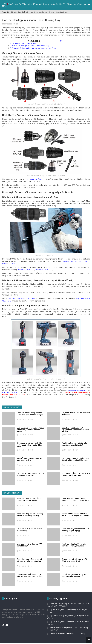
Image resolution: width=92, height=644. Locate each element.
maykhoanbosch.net (10, 392)
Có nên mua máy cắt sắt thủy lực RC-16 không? (68, 634)
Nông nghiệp (82, 4)
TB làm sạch (38, 4)
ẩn (61, 41)
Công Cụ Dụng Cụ (14, 4)
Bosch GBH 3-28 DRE (44, 270)
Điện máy (47, 4)
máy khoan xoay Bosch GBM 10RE (21, 298)
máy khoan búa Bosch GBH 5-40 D (75, 261)
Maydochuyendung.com (77, 390)
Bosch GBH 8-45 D (10, 264)
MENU (5, 5)
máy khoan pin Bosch (34, 179)
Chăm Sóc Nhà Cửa (59, 4)
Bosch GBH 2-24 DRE (26, 270)
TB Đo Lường (27, 4)
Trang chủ (6, 12)
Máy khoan (30, 12)
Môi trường (71, 4)
